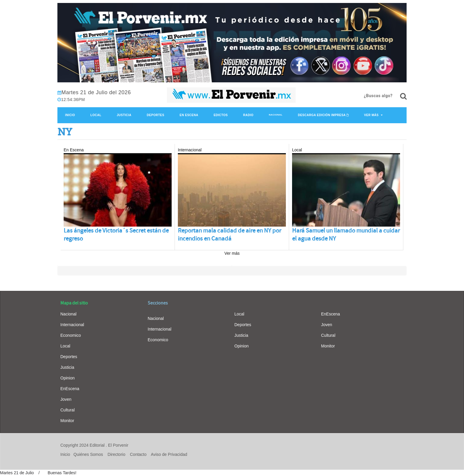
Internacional (72, 325)
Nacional (275, 115)
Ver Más (371, 115)
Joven (66, 399)
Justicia (124, 115)
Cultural (67, 410)
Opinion (67, 378)
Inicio (70, 115)
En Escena (189, 115)
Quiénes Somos (88, 454)
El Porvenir (118, 445)
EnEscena (70, 389)
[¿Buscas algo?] (403, 96)
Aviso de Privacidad (169, 454)
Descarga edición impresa (322, 115)
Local (96, 115)
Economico (71, 335)
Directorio (117, 454)
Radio (248, 115)
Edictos (221, 115)
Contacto (138, 454)
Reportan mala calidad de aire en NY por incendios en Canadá (229, 235)
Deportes (156, 115)
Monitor (67, 421)
